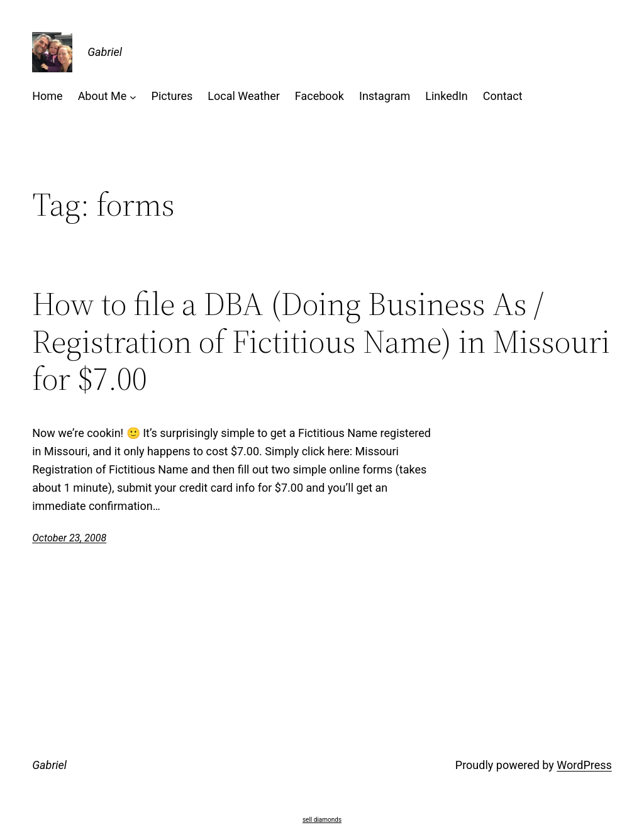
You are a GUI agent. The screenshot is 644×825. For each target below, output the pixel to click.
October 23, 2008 (69, 538)
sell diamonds (322, 820)
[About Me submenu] (133, 97)
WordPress (584, 765)
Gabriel (105, 52)
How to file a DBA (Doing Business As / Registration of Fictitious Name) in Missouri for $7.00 (321, 341)
